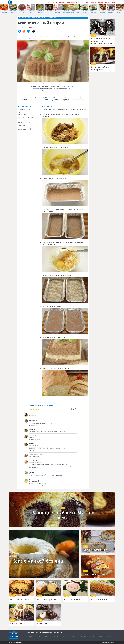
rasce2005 (21, 27)
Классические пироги (40, 11)
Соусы (107, 2)
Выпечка (47, 2)
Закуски (79, 2)
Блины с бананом (4, 11)
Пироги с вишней (120, 11)
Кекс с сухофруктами (95, 574)
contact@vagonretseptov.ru (108, 642)
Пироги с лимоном (102, 11)
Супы (113, 2)
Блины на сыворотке (66, 11)
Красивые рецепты (93, 11)
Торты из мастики (111, 11)
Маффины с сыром (13, 11)
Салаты (101, 2)
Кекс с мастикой (72, 600)
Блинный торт (31, 11)
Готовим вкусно (14, 635)
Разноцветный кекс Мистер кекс (101, 68)
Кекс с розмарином (46, 600)
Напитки (93, 2)
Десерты (62, 2)
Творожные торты (22, 11)
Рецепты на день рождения (84, 12)
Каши (86, 2)
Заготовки (71, 2)
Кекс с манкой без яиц (38, 561)
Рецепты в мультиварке (75, 11)
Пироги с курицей (58, 11)
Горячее (55, 2)
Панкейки (49, 10)
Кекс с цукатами (99, 600)
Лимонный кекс (18, 624)
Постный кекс (44, 624)
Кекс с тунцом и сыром (96, 550)
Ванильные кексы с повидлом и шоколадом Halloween (102, 41)
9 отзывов (29, 27)
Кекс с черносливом (20, 600)
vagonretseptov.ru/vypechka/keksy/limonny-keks (42, 476)
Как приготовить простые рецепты (10, 2)
